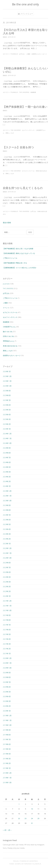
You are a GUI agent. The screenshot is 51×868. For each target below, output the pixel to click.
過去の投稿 (7, 223)
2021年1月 (7, 653)
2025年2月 (7, 424)
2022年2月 (7, 591)
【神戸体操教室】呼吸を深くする (15, 263)
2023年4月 (7, 529)
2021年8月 (7, 620)
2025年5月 (7, 410)
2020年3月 (7, 701)
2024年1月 (7, 486)
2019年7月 (7, 739)
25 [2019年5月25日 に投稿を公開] (38, 818)
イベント (6, 308)
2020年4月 (7, 696)
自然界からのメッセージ (39, 54)
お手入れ (22, 54)
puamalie (14, 54)
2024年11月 (7, 438)
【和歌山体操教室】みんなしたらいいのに (25, 70)
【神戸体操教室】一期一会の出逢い (25, 107)
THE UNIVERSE (24, 92)
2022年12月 (7, 548)
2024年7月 (7, 457)
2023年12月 (7, 491)
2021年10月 (7, 610)
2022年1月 (7, 596)
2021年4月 (7, 639)
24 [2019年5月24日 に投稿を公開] (32, 818)
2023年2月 (7, 539)
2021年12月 (7, 601)
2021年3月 (7, 644)
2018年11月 (7, 778)
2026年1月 (7, 371)
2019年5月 (7, 749)
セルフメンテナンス (28, 130)
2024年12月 (7, 434)
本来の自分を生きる (10, 346)
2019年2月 (7, 763)
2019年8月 (7, 735)
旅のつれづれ (8, 332)
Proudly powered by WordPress (25, 861)
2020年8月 (7, 677)
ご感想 (28, 54)
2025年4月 (7, 415)
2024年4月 (7, 472)
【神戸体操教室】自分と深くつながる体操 (18, 249)
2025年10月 (7, 386)
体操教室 (33, 92)
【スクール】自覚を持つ (18, 147)
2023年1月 (7, 544)
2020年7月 (7, 682)
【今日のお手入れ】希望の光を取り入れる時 (25, 31)
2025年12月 (7, 376)
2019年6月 (7, 744)
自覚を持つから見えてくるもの (23, 188)
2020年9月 (7, 673)
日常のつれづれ (8, 336)
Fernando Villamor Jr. (33, 864)
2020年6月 (7, 687)
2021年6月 (7, 630)
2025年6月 (7, 405)
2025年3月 (7, 419)
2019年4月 (7, 754)
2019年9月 (7, 730)
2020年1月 (7, 711)
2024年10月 (7, 443)
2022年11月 (7, 553)
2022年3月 (7, 586)
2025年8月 (7, 395)
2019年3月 (7, 759)
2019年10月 (7, 725)
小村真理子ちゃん (9, 327)
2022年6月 (7, 572)
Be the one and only (25, 4)
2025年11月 (7, 381)
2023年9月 (7, 505)
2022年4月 (7, 582)
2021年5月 (7, 634)
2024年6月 (7, 462)
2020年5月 (7, 692)
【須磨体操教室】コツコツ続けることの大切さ (20, 268)
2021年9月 (7, 615)
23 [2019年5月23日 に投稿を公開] (25, 818)
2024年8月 (7, 453)
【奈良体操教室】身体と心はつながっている (19, 253)
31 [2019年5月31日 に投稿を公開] (32, 823)
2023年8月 (7, 510)
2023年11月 (7, 496)
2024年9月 (7, 448)
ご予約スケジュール (10, 258)
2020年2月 (7, 706)
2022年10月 (7, 558)
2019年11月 (7, 720)
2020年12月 (7, 658)
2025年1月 (7, 429)
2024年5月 (7, 467)
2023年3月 (7, 534)
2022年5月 (7, 577)
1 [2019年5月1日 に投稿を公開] (19, 804)
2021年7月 (7, 625)
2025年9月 (7, 391)
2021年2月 (7, 649)
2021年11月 (7, 606)
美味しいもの (10, 133)
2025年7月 (7, 400)
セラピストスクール (28, 171)
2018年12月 (7, 773)
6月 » (10, 830)
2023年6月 (7, 520)
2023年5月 (7, 524)
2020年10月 (7, 668)
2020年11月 (7, 663)
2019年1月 (7, 768)
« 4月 (5, 830)
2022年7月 (7, 567)
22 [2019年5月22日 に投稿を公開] (19, 818)
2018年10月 (7, 782)
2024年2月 (7, 481)
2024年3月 (7, 477)
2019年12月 (7, 716)
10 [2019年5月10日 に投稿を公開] (32, 809)
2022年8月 (7, 563)
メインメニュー (27, 14)
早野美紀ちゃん (8, 341)
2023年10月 (7, 501)
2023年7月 (7, 515)
